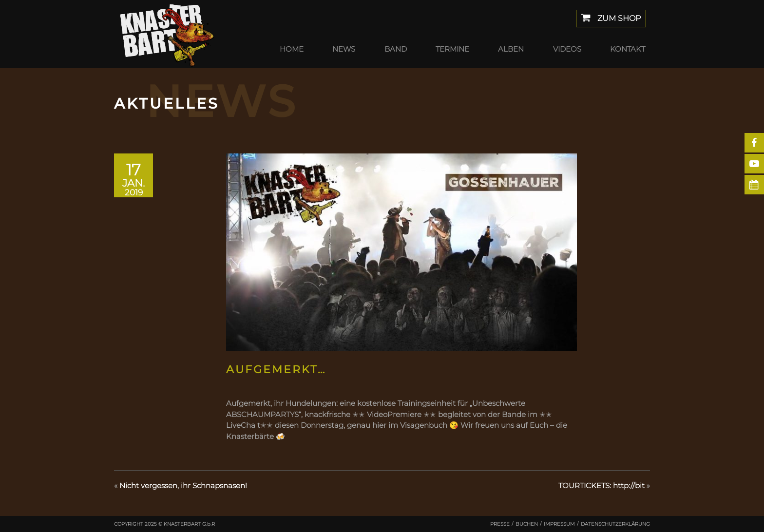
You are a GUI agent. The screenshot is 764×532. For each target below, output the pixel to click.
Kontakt (628, 49)
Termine (452, 49)
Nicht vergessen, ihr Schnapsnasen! (183, 485)
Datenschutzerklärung (615, 524)
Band (396, 49)
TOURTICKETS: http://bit (602, 485)
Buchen (527, 524)
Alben (511, 49)
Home (292, 49)
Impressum (559, 524)
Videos (567, 49)
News (344, 49)
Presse (500, 524)
